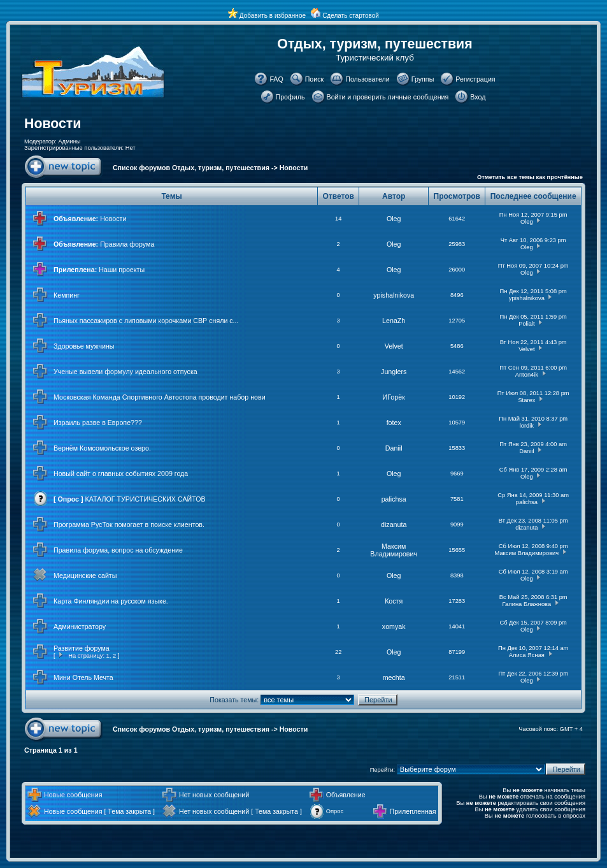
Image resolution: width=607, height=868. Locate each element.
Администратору (80, 626)
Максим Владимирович (394, 550)
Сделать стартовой (351, 16)
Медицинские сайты (85, 575)
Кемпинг (67, 295)
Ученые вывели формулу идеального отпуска (125, 372)
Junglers (394, 372)
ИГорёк (394, 397)
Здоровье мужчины (84, 346)
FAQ (276, 79)
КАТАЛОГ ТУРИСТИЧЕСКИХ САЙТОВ (146, 499)
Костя (394, 601)
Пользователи (368, 79)
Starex (526, 400)
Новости (53, 124)
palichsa (394, 499)
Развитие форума (82, 648)
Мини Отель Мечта (83, 677)
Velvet (394, 346)
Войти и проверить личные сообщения (388, 97)
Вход (478, 97)
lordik (527, 426)
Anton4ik (527, 375)
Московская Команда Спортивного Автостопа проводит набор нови (160, 397)
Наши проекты (122, 270)
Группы (423, 79)
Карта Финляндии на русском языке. (111, 601)
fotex (394, 423)
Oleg (394, 219)
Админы (69, 141)
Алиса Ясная (527, 655)
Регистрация (475, 79)
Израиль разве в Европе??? (98, 423)
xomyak (394, 626)
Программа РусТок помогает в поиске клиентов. (129, 524)
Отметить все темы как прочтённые (530, 177)
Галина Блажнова (527, 604)
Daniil (394, 448)
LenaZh (394, 321)
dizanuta (394, 524)
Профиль (290, 97)
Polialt (526, 324)
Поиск (315, 79)
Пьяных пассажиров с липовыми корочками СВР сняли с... (146, 321)
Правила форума (127, 244)
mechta (394, 677)
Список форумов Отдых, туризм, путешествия (191, 168)
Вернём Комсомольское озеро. (102, 448)
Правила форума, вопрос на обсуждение (118, 550)
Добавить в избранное (273, 16)
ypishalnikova (394, 295)
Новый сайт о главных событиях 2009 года (121, 474)
